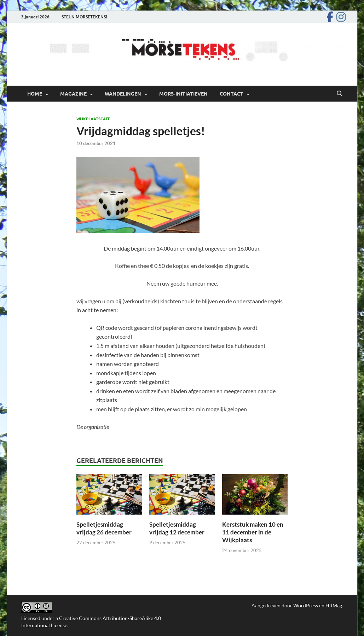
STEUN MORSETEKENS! (84, 17)
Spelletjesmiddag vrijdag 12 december (177, 528)
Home (35, 94)
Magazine (73, 94)
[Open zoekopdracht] (340, 94)
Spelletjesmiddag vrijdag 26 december (104, 528)
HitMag (334, 605)
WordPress (306, 605)
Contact (232, 94)
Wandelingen (123, 94)
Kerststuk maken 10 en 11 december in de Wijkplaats (253, 532)
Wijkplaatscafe (93, 119)
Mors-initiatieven (183, 94)
